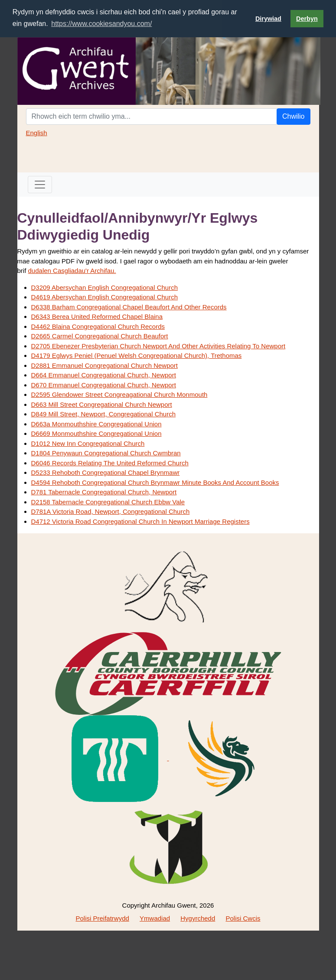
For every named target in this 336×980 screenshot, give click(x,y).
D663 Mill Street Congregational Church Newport (102, 404)
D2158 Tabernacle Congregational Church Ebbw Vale (108, 502)
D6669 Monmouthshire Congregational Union (96, 433)
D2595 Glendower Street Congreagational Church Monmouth (119, 394)
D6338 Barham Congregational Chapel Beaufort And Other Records (129, 307)
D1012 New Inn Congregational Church (88, 443)
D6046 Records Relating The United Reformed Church (110, 463)
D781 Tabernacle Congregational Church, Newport (104, 492)
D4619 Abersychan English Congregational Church (105, 297)
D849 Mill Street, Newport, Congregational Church (104, 414)
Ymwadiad (155, 918)
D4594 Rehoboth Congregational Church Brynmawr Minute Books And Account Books (155, 482)
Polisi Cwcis (243, 918)
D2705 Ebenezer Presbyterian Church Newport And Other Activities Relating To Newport (158, 346)
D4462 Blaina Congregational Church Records (98, 326)
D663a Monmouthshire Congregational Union (96, 424)
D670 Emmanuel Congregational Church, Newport (104, 385)
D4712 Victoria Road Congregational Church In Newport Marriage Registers (140, 521)
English (37, 133)
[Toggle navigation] (40, 185)
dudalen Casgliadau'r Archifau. (72, 271)
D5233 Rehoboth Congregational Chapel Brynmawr (106, 472)
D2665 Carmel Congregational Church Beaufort (100, 336)
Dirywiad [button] (268, 19)
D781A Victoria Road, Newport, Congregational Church (111, 511)
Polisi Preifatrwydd (102, 918)
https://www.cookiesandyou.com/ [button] (101, 24)
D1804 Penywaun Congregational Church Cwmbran (106, 453)
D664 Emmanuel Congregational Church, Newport (104, 375)
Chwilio (294, 116)
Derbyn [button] (307, 19)
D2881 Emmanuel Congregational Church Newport (105, 365)
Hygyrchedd (198, 918)
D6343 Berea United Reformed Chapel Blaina (97, 316)
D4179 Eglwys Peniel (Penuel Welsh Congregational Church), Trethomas (137, 355)
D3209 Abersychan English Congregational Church (105, 287)
